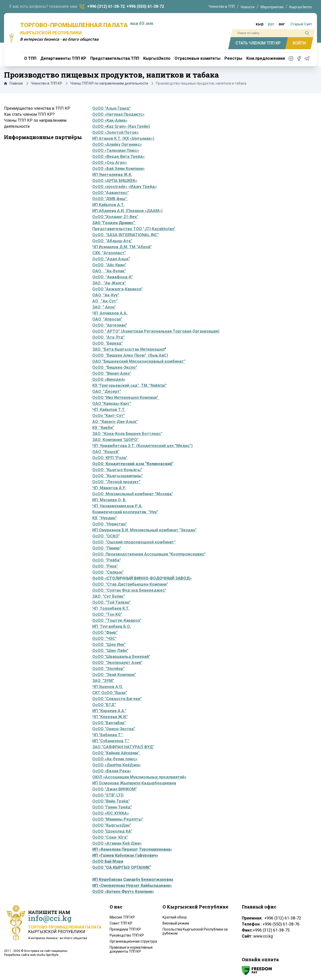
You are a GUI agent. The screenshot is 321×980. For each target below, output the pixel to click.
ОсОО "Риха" (105, 566)
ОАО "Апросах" (107, 319)
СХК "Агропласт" (109, 253)
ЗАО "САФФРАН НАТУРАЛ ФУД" (123, 747)
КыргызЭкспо (301, 7)
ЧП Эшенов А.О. (108, 687)
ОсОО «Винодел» (109, 379)
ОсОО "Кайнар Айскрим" (116, 753)
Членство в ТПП (222, 7)
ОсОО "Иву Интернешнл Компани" (126, 397)
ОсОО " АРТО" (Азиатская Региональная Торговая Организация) (156, 331)
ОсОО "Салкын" (108, 572)
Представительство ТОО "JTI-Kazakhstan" (134, 229)
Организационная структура (133, 941)
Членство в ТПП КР (47, 83)
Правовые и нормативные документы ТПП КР (131, 949)
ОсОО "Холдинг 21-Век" (115, 217)
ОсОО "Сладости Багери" (117, 699)
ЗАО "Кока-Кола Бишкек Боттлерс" (127, 434)
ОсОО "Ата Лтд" (108, 337)
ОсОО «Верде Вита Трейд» (118, 157)
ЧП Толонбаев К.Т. (111, 608)
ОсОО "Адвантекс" (111, 193)
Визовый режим (176, 923)
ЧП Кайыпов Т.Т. (109, 410)
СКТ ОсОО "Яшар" (110, 693)
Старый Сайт (301, 24)
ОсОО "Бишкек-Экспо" (115, 367)
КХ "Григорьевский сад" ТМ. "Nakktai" (129, 385)
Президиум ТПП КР (125, 929)
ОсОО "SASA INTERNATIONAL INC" (126, 235)
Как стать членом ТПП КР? (29, 114)
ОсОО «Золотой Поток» (115, 132)
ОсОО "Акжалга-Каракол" (117, 289)
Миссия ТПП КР (122, 917)
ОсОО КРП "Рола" (110, 458)
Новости (248, 7)
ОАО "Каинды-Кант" (112, 404)
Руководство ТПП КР (127, 935)
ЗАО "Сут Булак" (109, 596)
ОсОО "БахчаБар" (109, 723)
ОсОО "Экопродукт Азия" (117, 663)
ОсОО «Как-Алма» (110, 120)
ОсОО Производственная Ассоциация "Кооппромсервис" (149, 554)
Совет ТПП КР (121, 923)
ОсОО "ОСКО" (106, 536)
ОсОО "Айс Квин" (109, 265)
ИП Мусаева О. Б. (109, 500)
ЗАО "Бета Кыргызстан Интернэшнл (128, 349)
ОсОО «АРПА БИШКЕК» (115, 181)
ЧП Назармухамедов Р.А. (117, 506)
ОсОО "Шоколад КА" (112, 831)
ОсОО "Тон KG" (107, 614)
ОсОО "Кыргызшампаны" (118, 476)
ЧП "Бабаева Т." (108, 735)
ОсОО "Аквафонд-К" (113, 277)
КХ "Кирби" (103, 428)
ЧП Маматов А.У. (109, 488)
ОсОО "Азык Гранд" (111, 108)
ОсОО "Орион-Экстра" (114, 729)
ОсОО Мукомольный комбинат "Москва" (133, 494)
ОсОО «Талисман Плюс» (116, 150)
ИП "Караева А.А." (109, 711)
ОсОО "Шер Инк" (109, 645)
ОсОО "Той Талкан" (111, 602)
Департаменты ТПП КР (63, 58)
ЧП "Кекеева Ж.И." (110, 717)
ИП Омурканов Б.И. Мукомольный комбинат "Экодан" (144, 530)
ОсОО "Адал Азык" (111, 259)
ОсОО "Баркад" (108, 343)
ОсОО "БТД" (104, 705)
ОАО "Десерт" (107, 391)
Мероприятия (272, 7)
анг (282, 24)
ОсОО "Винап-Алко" (112, 373)
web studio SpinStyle (44, 955)
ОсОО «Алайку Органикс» (117, 144)
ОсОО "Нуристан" (110, 524)
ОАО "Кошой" (106, 452)
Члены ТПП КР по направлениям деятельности (109, 83)
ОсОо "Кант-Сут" (109, 416)
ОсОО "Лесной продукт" (116, 482)
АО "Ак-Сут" (105, 301)
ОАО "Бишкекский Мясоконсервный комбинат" (139, 361)
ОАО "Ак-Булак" (109, 271)
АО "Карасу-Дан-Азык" (115, 422)
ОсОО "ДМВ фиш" (110, 199)
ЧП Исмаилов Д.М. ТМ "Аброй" (122, 247)
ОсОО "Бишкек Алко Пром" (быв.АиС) (130, 355)
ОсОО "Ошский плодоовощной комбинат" (134, 542)
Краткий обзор (175, 917)
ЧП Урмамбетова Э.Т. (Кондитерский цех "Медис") (142, 446)
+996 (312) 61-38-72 (106, 6)
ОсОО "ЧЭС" (104, 638)
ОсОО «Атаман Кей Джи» (117, 843)
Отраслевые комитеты (197, 58)
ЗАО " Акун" (104, 307)
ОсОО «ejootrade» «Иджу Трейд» (125, 187)
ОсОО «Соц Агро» (110, 163)
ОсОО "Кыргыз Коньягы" (117, 470)
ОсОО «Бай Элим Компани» (118, 169)
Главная (13, 83)
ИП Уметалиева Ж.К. (112, 175)
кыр (260, 24)
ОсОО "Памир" (107, 548)
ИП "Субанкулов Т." (111, 741)
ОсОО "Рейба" (107, 560)
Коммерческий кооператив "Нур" (125, 512)
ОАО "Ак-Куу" (106, 295)
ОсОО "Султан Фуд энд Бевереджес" (129, 590)
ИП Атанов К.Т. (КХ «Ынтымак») (123, 138)
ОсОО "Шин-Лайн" (110, 651)
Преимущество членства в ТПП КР (37, 108)
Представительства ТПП (115, 58)
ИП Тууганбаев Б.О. (112, 626)
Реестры (233, 58)
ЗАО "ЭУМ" (103, 681)
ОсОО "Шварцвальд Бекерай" (121, 657)
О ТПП (30, 58)
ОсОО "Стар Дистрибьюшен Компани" (130, 584)
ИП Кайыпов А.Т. (108, 205)
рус (271, 24)
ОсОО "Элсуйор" (108, 669)
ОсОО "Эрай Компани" (114, 675)
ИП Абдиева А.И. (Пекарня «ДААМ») (127, 211)
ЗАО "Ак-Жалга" (109, 283)
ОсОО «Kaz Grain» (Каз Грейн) (121, 126)
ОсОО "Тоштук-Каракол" (117, 620)
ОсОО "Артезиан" (110, 325)
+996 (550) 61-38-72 (145, 6)
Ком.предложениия (266, 58)
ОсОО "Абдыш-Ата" (112, 241)
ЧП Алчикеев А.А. (110, 313)
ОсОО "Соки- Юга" (110, 837)
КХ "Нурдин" (104, 518)
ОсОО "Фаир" (105, 632)
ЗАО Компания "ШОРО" (115, 440)
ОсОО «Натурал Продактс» (118, 114)
